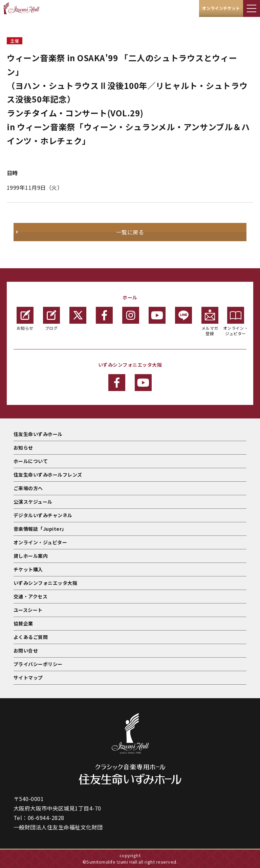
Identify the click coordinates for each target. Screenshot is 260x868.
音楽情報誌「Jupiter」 (40, 529)
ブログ (51, 319)
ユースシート (28, 610)
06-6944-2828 (46, 818)
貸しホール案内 (31, 556)
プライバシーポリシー (38, 664)
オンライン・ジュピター (236, 322)
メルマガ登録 (210, 322)
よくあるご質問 (31, 637)
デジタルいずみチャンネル (43, 515)
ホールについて (31, 461)
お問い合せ (26, 650)
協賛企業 (23, 623)
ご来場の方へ (28, 488)
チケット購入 (28, 569)
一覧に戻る (130, 232)
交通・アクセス (30, 596)
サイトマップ (28, 678)
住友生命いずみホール (38, 434)
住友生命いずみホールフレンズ (48, 475)
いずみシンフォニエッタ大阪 (45, 583)
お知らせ (25, 319)
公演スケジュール (33, 502)
